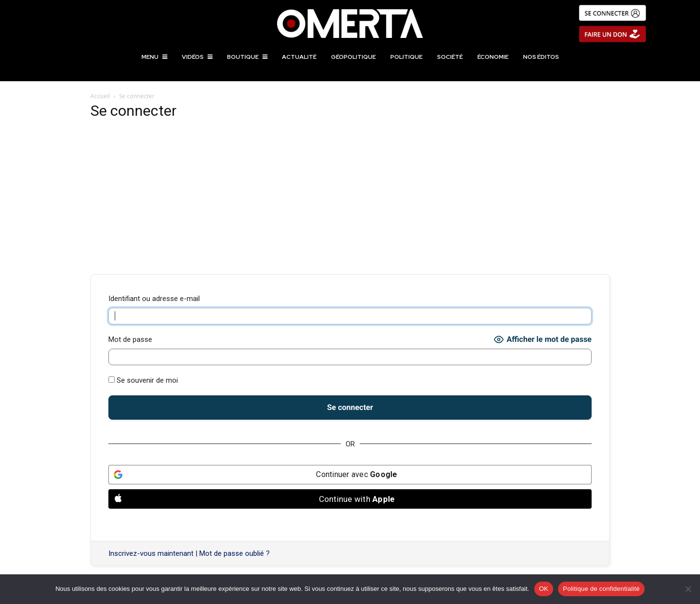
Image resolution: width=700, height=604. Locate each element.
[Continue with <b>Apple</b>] (350, 499)
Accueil (100, 96)
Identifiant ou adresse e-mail (154, 299)
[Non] (688, 589)
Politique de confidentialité (601, 589)
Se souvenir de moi (143, 380)
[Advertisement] (350, 197)
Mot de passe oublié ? (235, 553)
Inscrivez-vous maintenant (151, 553)
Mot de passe (130, 339)
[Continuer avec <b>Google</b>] (350, 475)
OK (544, 589)
